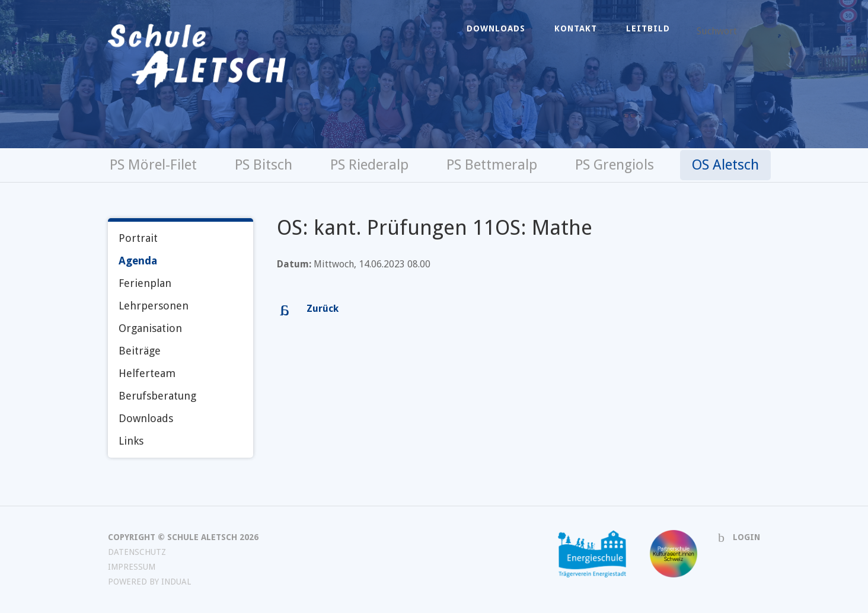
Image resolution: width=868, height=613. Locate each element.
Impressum (132, 567)
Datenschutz (137, 552)
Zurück (323, 309)
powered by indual (149, 582)
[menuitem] (496, 28)
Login (746, 537)
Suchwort (717, 31)
